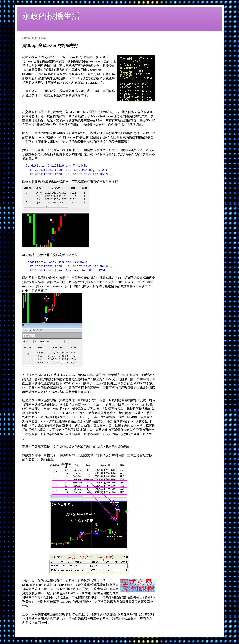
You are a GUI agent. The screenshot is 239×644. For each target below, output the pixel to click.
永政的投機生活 (51, 16)
